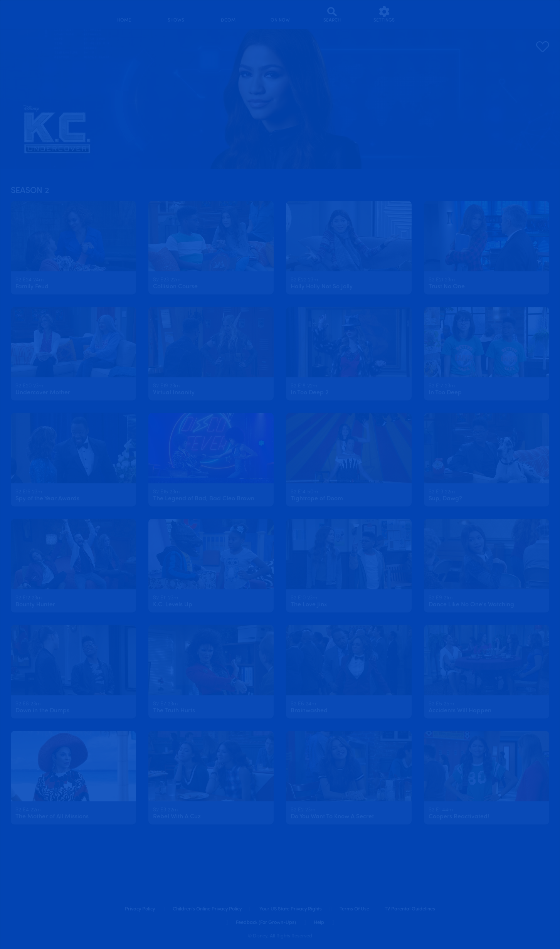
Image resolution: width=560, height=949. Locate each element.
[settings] (384, 14)
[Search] (332, 14)
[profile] (436, 14)
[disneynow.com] (20, 13)
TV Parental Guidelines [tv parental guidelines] (410, 909)
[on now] (280, 14)
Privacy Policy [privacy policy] (140, 909)
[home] (124, 14)
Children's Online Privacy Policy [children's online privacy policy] (207, 909)
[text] (29, 280)
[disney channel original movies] (228, 14)
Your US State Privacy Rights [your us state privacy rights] (291, 909)
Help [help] (319, 923)
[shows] (176, 14)
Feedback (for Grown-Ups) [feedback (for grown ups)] (266, 923)
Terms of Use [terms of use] (354, 909)
